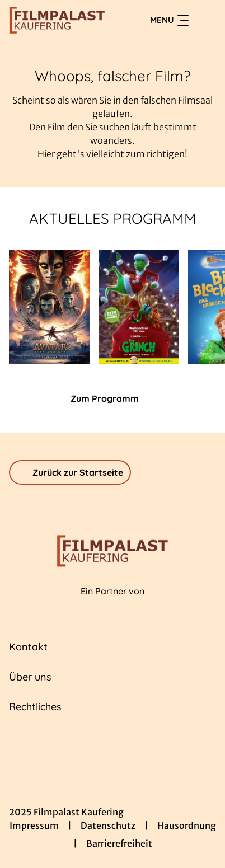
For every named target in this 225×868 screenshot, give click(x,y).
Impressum (34, 825)
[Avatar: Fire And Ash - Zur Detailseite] (49, 307)
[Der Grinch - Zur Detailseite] (139, 307)
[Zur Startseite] (57, 20)
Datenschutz (108, 825)
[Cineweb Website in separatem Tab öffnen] (112, 604)
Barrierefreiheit (119, 843)
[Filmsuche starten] (205, 20)
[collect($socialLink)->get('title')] (88, 744)
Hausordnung (187, 825)
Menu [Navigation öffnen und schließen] (169, 20)
